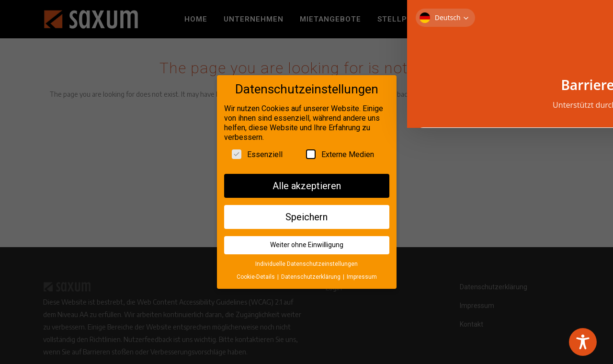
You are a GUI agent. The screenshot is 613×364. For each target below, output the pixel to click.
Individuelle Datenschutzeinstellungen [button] (306, 262)
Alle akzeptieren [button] (307, 183)
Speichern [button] (306, 215)
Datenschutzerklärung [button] (312, 274)
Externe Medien (340, 152)
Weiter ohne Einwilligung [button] (307, 243)
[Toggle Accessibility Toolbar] (583, 342)
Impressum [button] (362, 274)
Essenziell (257, 152)
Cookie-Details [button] (256, 274)
